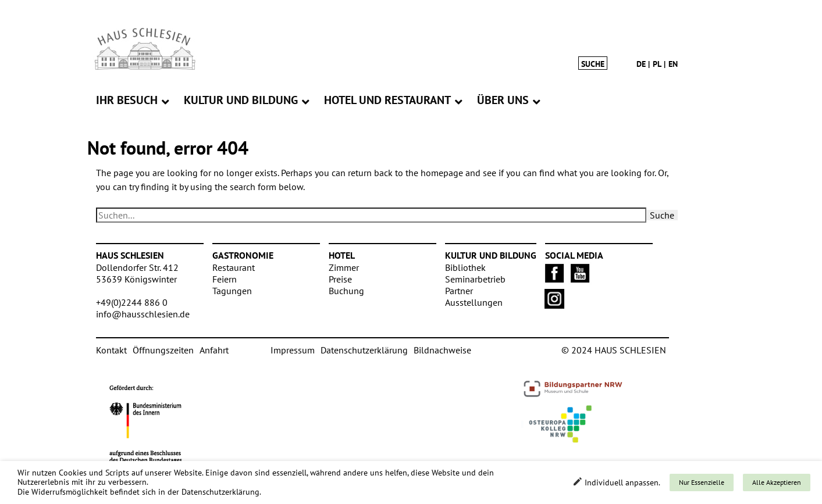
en (673, 64)
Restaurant (234, 267)
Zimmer (344, 267)
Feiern (225, 279)
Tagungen (232, 291)
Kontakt (111, 350)
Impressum (293, 350)
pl (657, 64)
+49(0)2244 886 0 (132, 302)
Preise (340, 279)
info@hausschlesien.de (143, 314)
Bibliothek (465, 267)
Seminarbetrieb (475, 279)
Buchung (346, 291)
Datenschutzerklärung (364, 350)
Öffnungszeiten (163, 350)
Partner (459, 291)
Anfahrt (214, 350)
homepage (442, 173)
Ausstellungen (474, 302)
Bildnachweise (442, 350)
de (641, 64)
